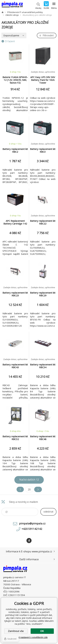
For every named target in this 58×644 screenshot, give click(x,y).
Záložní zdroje (12, 15)
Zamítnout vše (16, 631)
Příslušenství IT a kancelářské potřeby (25, 12)
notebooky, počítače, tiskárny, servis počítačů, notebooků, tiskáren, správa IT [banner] (12, 5)
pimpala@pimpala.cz (32, 523)
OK (42, 631)
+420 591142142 (32, 529)
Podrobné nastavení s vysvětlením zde (29, 637)
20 (29, 489)
